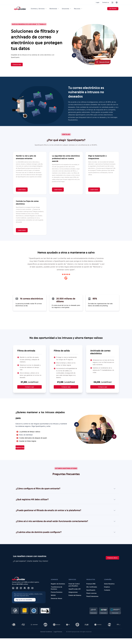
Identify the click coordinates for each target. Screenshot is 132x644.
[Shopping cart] (112, 2)
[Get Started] (113, 9)
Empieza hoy (20, 447)
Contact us (106, 2)
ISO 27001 (20, 584)
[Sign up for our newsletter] (29, 597)
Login (98, 2)
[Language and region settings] (117, 2)
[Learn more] (22, 190)
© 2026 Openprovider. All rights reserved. (79, 632)
